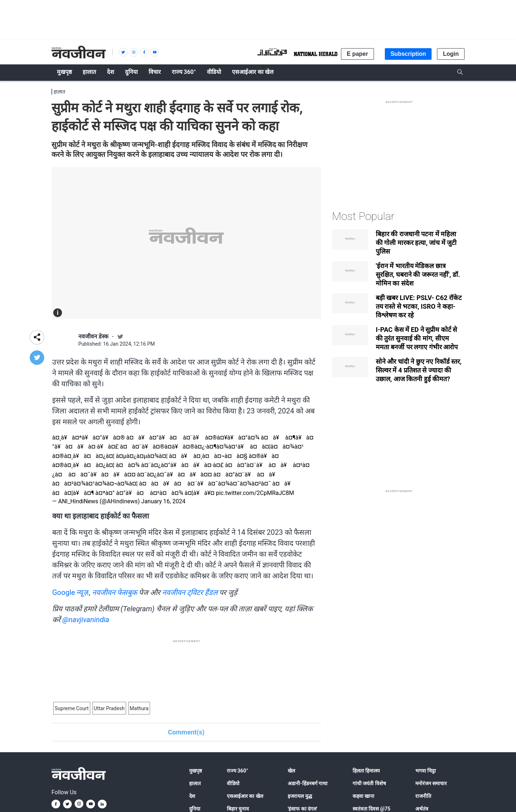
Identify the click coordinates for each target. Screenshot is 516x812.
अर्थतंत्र (422, 809)
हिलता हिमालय (366, 771)
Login (451, 54)
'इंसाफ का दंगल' (302, 809)
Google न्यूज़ (70, 592)
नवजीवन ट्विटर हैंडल (190, 592)
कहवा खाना (363, 796)
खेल (291, 771)
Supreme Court (72, 708)
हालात (59, 92)
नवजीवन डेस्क (93, 336)
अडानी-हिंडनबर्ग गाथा (308, 783)
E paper (357, 54)
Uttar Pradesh (109, 708)
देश (192, 796)
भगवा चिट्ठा (426, 771)
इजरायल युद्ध (300, 796)
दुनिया (195, 809)
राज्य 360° (238, 771)
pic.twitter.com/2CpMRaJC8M (255, 493)
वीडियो (233, 783)
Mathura (139, 708)
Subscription (408, 54)
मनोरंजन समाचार (431, 783)
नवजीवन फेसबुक (115, 592)
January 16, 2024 (163, 501)
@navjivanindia (86, 620)
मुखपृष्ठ (195, 771)
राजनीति (423, 796)
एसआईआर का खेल (245, 796)
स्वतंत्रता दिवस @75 (372, 809)
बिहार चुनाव (238, 809)
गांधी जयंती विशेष (369, 783)
